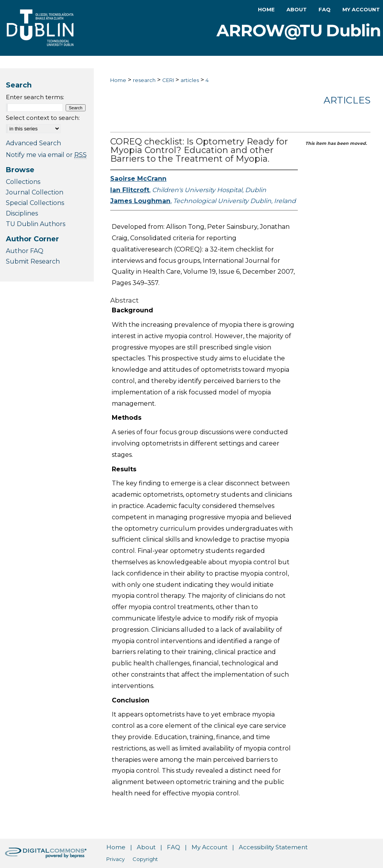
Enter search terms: (35, 97)
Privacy (115, 859)
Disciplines (22, 213)
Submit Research (33, 261)
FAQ (174, 847)
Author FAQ (25, 251)
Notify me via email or (46, 155)
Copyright (145, 859)
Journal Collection (35, 192)
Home (118, 80)
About (146, 847)
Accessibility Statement (273, 847)
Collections (23, 182)
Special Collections (35, 203)
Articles (347, 100)
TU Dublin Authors (36, 224)
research (144, 80)
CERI (168, 80)
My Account (209, 847)
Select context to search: (43, 118)
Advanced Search (33, 143)
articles (190, 80)
